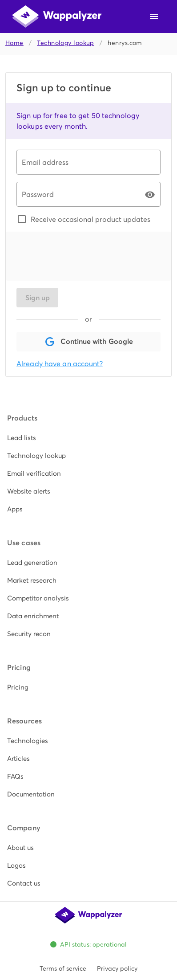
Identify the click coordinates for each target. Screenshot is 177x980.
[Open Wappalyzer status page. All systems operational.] (89, 944)
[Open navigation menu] (154, 16)
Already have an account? (60, 364)
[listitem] (88, 438)
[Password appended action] (150, 195)
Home (14, 43)
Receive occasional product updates (91, 219)
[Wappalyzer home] (57, 16)
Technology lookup (66, 43)
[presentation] (84, 256)
